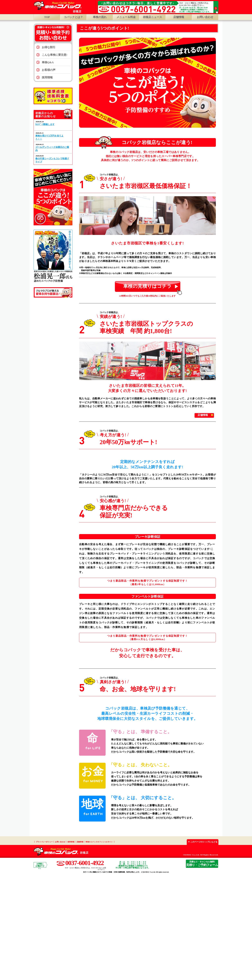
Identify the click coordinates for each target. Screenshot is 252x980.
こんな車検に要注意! (55, 55)
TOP (47, 17)
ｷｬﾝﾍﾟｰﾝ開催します (45, 124)
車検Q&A (48, 62)
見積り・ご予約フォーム (202, 968)
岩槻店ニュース (152, 17)
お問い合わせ (205, 17)
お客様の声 (49, 70)
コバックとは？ (73, 17)
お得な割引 (49, 47)
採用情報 (47, 77)
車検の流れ (100, 17)
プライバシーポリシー (44, 946)
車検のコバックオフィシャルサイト (99, 946)
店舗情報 (179, 17)
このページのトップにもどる (202, 946)
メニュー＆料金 (126, 17)
